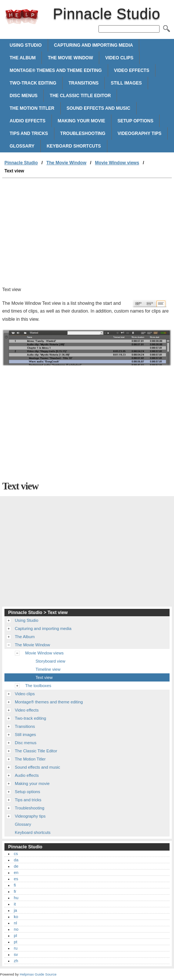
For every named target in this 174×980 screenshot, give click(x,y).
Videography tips (140, 133)
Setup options (135, 121)
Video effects (132, 70)
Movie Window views (117, 163)
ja (15, 910)
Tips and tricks (29, 133)
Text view (44, 677)
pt (15, 942)
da (16, 860)
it (15, 904)
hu (16, 898)
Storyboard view (50, 661)
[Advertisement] (87, 234)
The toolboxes (38, 686)
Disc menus (24, 96)
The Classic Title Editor (80, 96)
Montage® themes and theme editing (56, 70)
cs (16, 854)
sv (16, 954)
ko (16, 917)
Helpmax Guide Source (38, 974)
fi (15, 885)
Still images (126, 83)
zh (16, 961)
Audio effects (28, 121)
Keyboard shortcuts (74, 146)
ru (16, 948)
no (16, 929)
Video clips (119, 58)
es (16, 879)
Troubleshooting (83, 133)
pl (15, 936)
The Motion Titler (32, 108)
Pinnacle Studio (22, 17)
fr (15, 891)
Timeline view (48, 669)
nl (15, 923)
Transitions (83, 83)
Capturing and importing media (94, 45)
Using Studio (26, 45)
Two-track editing (33, 83)
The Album (23, 58)
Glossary (22, 146)
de (16, 866)
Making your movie (81, 121)
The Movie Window (70, 58)
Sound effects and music (98, 108)
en (16, 872)
